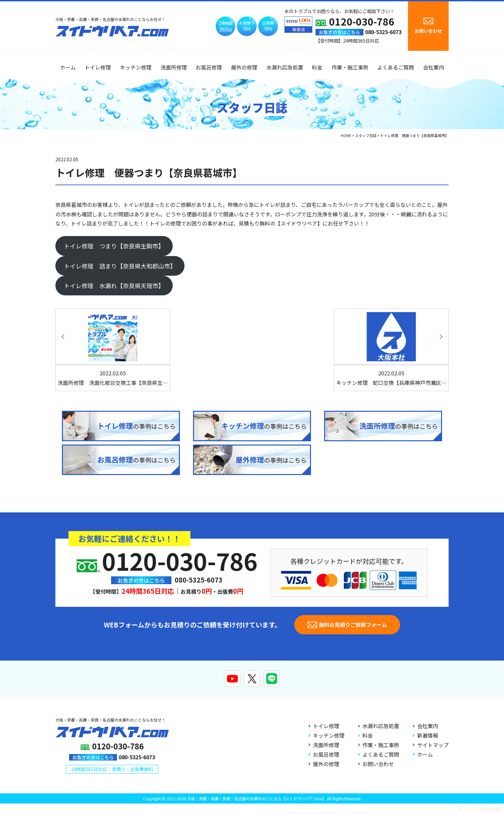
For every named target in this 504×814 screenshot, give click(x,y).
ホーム (68, 67)
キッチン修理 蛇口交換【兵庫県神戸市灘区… (391, 378)
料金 (317, 67)
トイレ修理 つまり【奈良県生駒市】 (114, 246)
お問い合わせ (378, 764)
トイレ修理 (98, 67)
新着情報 (428, 735)
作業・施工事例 (350, 67)
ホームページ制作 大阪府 (480, 809)
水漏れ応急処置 (285, 67)
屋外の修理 (244, 67)
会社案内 (434, 67)
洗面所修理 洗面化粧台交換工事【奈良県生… (113, 378)
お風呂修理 (209, 67)
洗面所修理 (174, 67)
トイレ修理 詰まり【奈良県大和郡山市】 (120, 266)
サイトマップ (433, 745)
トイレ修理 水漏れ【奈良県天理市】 (114, 286)
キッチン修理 (136, 67)
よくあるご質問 (396, 67)
